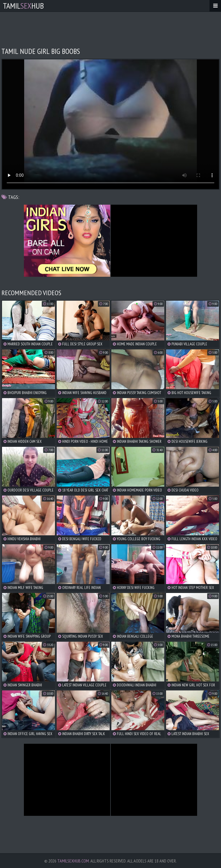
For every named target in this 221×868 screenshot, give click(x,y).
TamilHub (23, 6)
